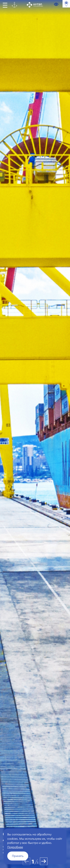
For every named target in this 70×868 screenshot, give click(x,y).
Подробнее (15, 847)
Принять (18, 856)
